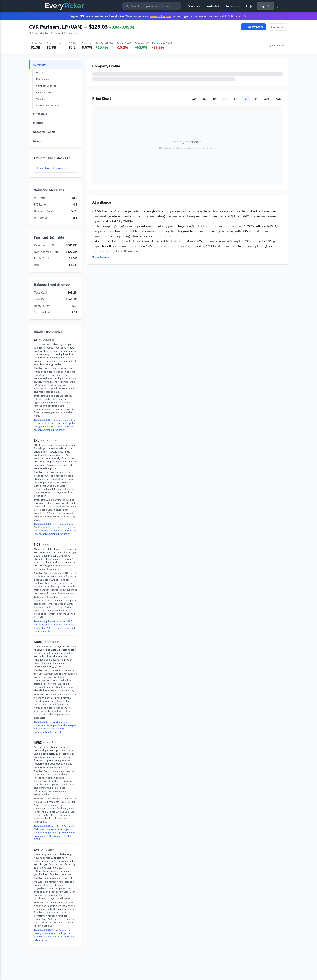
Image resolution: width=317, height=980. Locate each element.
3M (225, 99)
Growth (40, 72)
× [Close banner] (245, 16)
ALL (278, 99)
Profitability (42, 79)
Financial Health (45, 92)
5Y (256, 99)
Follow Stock (253, 27)
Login (250, 6)
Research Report (44, 132)
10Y (267, 99)
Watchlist (213, 6)
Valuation (41, 99)
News (37, 141)
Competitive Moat (46, 86)
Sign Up (265, 6)
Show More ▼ (101, 257)
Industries (233, 6)
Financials (40, 114)
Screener (194, 6)
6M (236, 99)
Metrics (38, 123)
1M (215, 99)
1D (194, 99)
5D (204, 99)
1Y (246, 99)
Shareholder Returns (48, 106)
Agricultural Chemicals (52, 168)
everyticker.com (161, 16)
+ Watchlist (278, 27)
